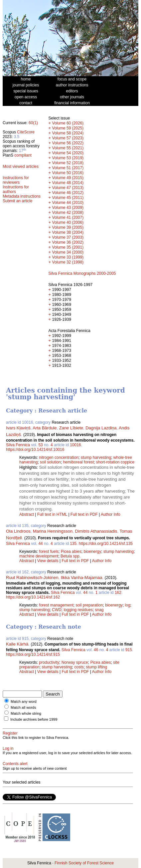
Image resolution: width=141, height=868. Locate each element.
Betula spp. (70, 556)
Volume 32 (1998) (68, 262)
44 (40, 544)
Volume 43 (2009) (68, 208)
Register (10, 733)
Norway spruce (75, 662)
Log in (8, 748)
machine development (39, 556)
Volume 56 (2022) (68, 143)
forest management (56, 605)
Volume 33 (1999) (68, 257)
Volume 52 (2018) (68, 163)
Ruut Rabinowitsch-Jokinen (32, 578)
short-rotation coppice (115, 462)
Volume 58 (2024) (68, 133)
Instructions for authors (16, 189)
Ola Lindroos (18, 531)
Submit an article (17, 201)
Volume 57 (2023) (68, 138)
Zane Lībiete (71, 428)
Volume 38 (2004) (68, 232)
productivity (49, 662)
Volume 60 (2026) (68, 123)
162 (118, 593)
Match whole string (26, 713)
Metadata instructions (22, 196)
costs (79, 667)
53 (40, 445)
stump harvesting (96, 458)
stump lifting (96, 667)
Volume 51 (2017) (68, 168)
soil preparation (89, 605)
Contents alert (15, 764)
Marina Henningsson (53, 531)
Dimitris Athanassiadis (96, 531)
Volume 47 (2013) (68, 188)
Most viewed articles (21, 167)
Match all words (23, 707)
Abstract (27, 514)
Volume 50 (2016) (68, 173)
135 (73, 544)
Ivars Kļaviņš (18, 428)
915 (129, 650)
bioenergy (92, 552)
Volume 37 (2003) (68, 237)
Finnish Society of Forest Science (84, 863)
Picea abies (71, 552)
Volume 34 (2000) (68, 252)
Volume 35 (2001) (68, 247)
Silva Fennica (18, 445)
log (128, 605)
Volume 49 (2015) (68, 178)
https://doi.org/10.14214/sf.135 (106, 544)
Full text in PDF (84, 514)
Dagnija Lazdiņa (101, 428)
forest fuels (49, 552)
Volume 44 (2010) (68, 203)
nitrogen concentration (59, 458)
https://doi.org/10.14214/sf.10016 (35, 450)
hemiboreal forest (78, 462)
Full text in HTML (53, 514)
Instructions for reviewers (16, 180)
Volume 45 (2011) (68, 198)
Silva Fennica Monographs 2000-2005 (82, 273)
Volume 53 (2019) (68, 158)
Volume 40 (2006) (68, 222)
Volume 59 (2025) (68, 128)
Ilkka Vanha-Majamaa (82, 578)
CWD (57, 610)
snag (99, 610)
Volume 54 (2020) (68, 153)
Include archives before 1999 (34, 719)
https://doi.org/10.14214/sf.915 (33, 654)
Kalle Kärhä (17, 644)
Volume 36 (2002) (68, 242)
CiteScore (26, 132)
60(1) (33, 123)
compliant (23, 155)
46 (96, 650)
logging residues (78, 610)
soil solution (50, 462)
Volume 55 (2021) (68, 148)
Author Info (111, 514)
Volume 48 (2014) (68, 183)
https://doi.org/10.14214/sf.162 (33, 597)
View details (48, 561)
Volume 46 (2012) (68, 193)
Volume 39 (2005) (68, 227)
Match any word (24, 701)
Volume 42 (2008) (68, 213)
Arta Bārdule (45, 428)
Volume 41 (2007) (68, 217)
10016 (75, 445)
